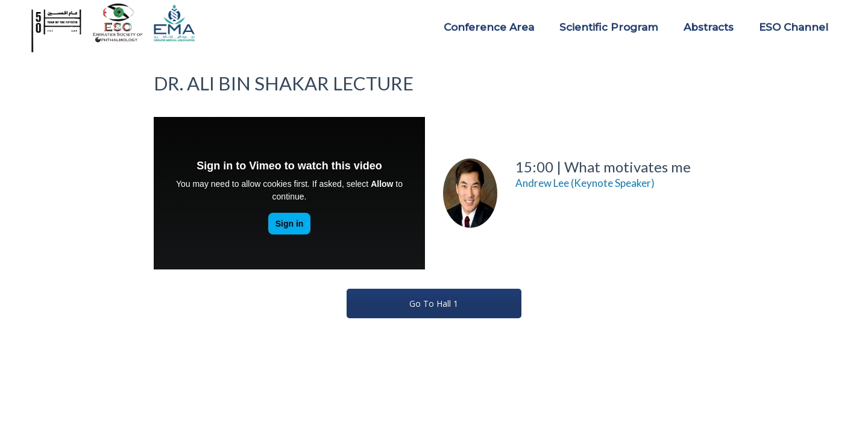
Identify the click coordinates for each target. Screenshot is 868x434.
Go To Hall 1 (434, 303)
